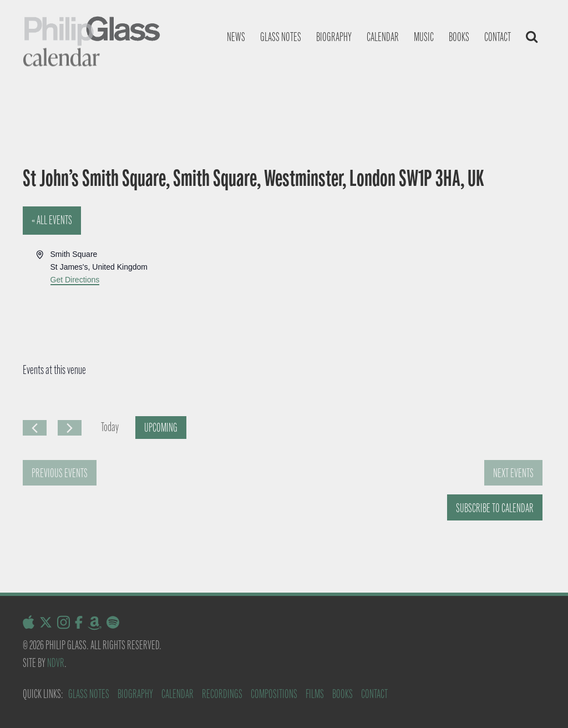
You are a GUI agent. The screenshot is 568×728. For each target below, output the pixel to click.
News (236, 37)
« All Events (52, 220)
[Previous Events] (35, 428)
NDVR (56, 663)
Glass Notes (89, 694)
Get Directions (75, 280)
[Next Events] (70, 428)
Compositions (274, 694)
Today (110, 427)
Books (459, 37)
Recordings (222, 694)
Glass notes (281, 37)
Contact (498, 37)
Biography (334, 37)
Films (315, 694)
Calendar (383, 37)
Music (424, 37)
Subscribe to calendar (495, 508)
